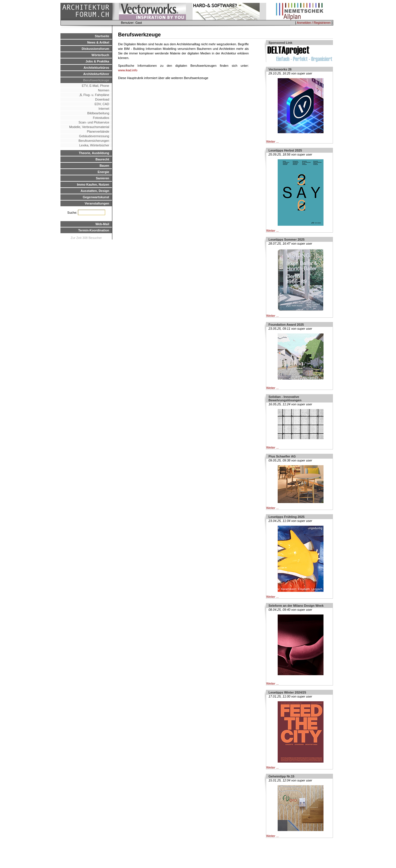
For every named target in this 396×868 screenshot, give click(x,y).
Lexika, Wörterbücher (94, 145)
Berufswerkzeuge (96, 80)
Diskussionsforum (95, 49)
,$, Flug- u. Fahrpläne (93, 95)
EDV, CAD (102, 104)
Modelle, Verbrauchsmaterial (89, 127)
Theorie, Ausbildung (94, 153)
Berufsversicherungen (94, 141)
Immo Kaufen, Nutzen (93, 184)
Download (102, 99)
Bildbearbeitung (98, 113)
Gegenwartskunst (96, 197)
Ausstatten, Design (95, 191)
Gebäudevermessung (94, 136)
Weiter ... (273, 142)
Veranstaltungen (97, 203)
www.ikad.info (128, 70)
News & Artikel (98, 42)
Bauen (104, 166)
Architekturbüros (96, 68)
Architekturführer (96, 74)
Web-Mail (102, 224)
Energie (103, 172)
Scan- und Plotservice (94, 122)
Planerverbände (98, 131)
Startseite (102, 36)
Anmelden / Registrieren (314, 23)
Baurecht (102, 159)
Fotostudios (101, 118)
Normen (104, 90)
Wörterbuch (100, 55)
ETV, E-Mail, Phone (95, 86)
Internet (104, 109)
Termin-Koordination (94, 230)
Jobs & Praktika (97, 61)
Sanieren (103, 178)
